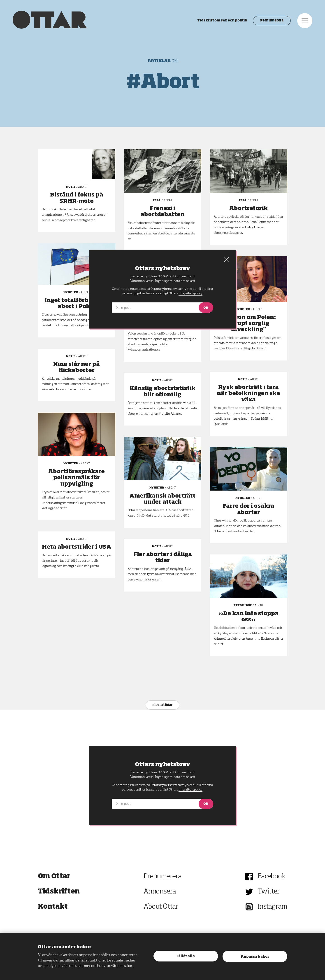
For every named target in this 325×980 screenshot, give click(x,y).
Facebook (272, 877)
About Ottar (161, 907)
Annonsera (160, 892)
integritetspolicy (190, 790)
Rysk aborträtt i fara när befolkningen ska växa (248, 393)
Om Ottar (54, 877)
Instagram (273, 907)
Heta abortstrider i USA (77, 547)
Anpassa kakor (255, 957)
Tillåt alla (186, 956)
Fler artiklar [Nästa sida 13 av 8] (162, 705)
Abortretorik (248, 208)
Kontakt (53, 907)
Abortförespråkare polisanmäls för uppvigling (77, 478)
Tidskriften (59, 892)
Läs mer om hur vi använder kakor (105, 966)
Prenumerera (271, 21)
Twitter (269, 892)
